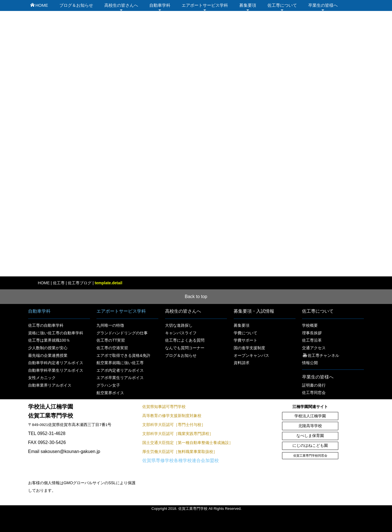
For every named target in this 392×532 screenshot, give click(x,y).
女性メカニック (42, 378)
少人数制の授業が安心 (48, 348)
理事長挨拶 (312, 333)
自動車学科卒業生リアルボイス (56, 370)
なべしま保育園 (310, 436)
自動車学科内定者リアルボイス (56, 363)
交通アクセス (314, 348)
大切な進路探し (179, 325)
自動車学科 (160, 5)
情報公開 (310, 363)
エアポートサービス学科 (205, 5)
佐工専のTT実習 (111, 340)
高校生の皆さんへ (121, 5)
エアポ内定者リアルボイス (120, 370)
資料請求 (242, 363)
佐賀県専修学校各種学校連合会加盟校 (181, 460)
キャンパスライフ (181, 333)
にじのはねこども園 (310, 446)
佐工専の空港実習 (112, 348)
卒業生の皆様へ (323, 5)
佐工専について (282, 5)
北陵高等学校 (310, 426)
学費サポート (245, 340)
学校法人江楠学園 (310, 416)
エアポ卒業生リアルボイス (120, 378)
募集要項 (248, 5)
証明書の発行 (314, 385)
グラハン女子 (108, 385)
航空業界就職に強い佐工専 (120, 363)
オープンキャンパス (251, 355)
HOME (39, 5)
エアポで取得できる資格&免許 (123, 355)
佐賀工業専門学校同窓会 (310, 456)
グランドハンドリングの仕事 (122, 333)
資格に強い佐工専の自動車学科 (56, 333)
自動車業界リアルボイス (50, 385)
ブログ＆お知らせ (76, 5)
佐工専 (59, 283)
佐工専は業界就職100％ (49, 340)
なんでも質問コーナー (185, 348)
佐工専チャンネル (321, 355)
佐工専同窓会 (314, 393)
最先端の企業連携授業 (48, 355)
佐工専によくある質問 (185, 340)
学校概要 (310, 325)
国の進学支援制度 (249, 348)
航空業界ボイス (110, 393)
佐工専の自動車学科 (46, 325)
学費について (245, 333)
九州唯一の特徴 (110, 325)
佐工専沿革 (312, 340)
